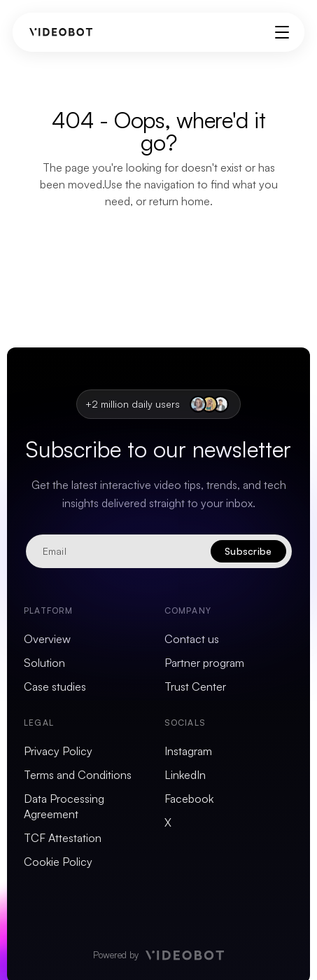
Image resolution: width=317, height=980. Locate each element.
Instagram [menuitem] (188, 751)
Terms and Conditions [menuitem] (78, 775)
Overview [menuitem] (47, 639)
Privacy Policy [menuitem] (58, 751)
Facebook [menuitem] (189, 799)
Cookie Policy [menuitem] (58, 862)
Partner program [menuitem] (204, 663)
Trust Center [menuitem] (195, 686)
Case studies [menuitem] (55, 686)
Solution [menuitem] (44, 663)
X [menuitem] (168, 822)
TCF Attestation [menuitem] (63, 838)
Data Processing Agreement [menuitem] (64, 806)
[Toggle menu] (282, 32)
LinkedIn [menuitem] (185, 775)
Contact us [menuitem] (192, 639)
